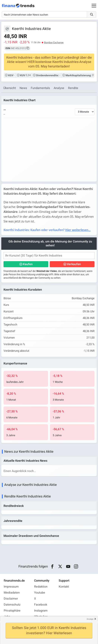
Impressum (11, 587)
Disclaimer (11, 599)
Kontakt (64, 587)
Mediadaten (12, 593)
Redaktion (41, 587)
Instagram (41, 611)
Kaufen (28, 264)
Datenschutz (12, 605)
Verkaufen (74, 264)
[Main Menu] (94, 6)
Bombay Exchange (54, 42)
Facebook (41, 605)
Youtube (40, 593)
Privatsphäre (12, 611)
